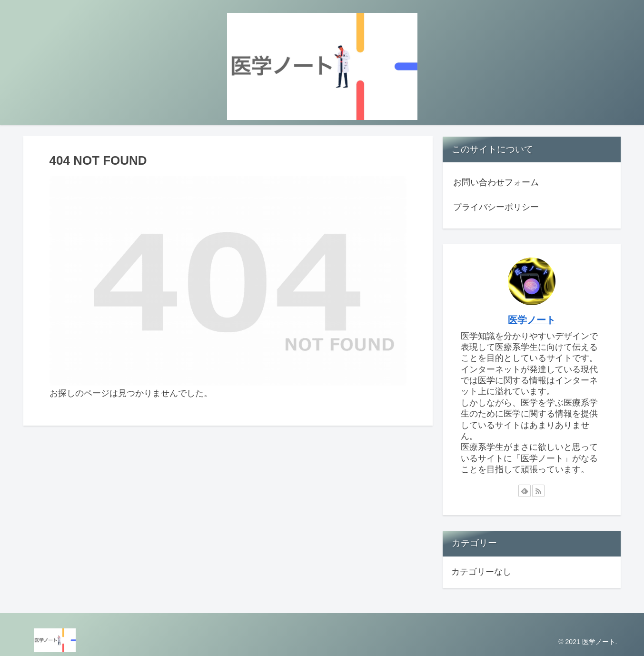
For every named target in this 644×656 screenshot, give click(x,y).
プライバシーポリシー (496, 207)
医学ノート (532, 320)
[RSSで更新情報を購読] (538, 491)
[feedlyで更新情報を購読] (525, 491)
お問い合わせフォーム (496, 182)
